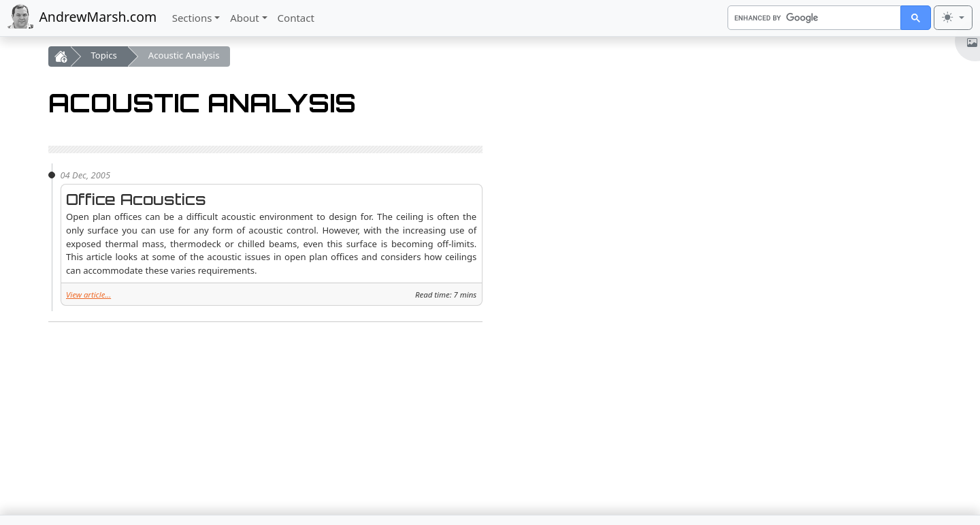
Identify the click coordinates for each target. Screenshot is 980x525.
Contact (296, 18)
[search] (813, 18)
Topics (104, 55)
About (245, 18)
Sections (192, 18)
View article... (88, 295)
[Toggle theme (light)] (953, 18)
